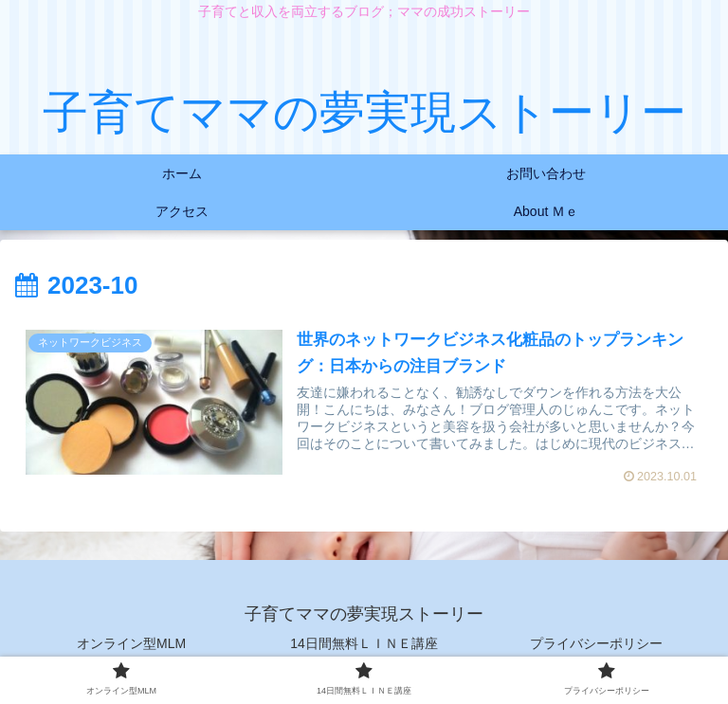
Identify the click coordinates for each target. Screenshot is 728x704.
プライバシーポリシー (596, 643)
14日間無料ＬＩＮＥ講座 (364, 643)
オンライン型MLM (131, 643)
